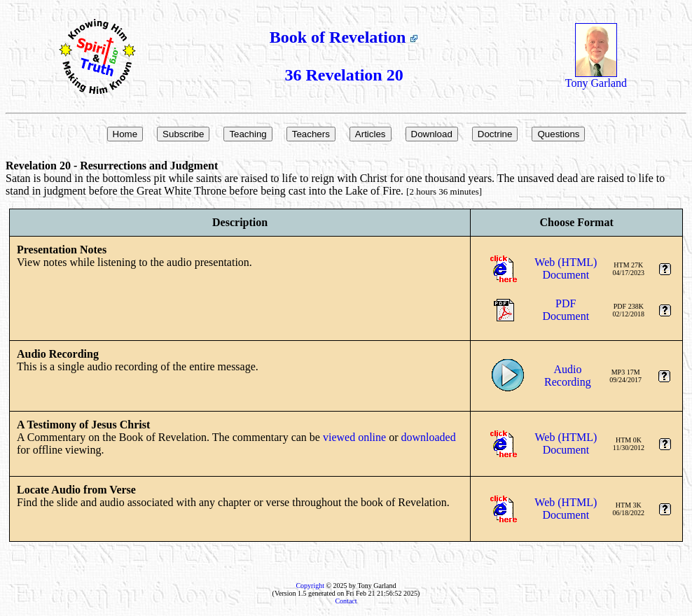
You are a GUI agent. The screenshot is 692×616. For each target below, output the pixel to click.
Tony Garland (596, 78)
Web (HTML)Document (566, 268)
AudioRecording (568, 376)
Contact (346, 601)
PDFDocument (566, 310)
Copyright (310, 586)
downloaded (428, 437)
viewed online (354, 437)
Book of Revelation (344, 37)
